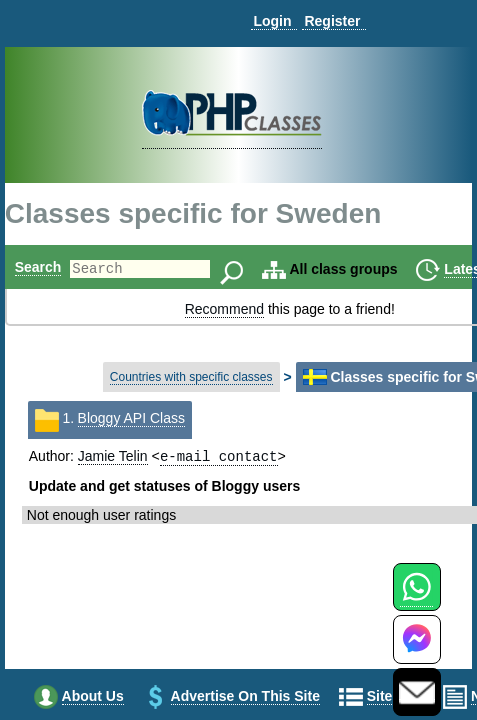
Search (38, 267)
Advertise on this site (245, 698)
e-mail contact (219, 457)
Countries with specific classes (191, 377)
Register (332, 21)
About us (93, 698)
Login (272, 21)
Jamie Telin (113, 458)
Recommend (224, 309)
